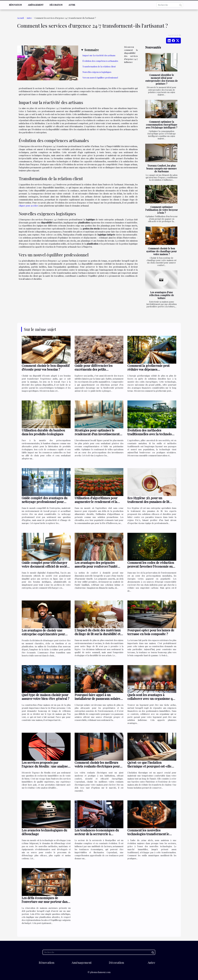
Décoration (56, 5)
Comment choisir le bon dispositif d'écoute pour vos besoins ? (46, 367)
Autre (72, 5)
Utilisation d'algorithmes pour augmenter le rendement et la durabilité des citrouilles (96, 502)
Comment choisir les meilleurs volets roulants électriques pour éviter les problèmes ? (97, 766)
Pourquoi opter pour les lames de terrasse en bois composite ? (151, 632)
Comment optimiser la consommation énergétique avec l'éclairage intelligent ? (162, 125)
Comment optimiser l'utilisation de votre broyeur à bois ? (162, 210)
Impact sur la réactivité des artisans (99, 55)
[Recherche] (170, 5)
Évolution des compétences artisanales (100, 61)
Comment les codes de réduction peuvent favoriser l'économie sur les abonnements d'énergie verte (151, 566)
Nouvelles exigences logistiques (97, 72)
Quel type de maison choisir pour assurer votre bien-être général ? (46, 697)
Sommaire (92, 50)
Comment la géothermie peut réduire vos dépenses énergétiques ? (148, 369)
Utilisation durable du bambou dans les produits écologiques (43, 432)
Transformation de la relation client (99, 66)
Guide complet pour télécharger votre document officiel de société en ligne (46, 566)
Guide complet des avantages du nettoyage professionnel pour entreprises (45, 502)
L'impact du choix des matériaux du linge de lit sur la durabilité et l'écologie (98, 634)
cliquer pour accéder (28, 206)
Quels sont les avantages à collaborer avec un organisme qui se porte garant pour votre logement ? (151, 700)
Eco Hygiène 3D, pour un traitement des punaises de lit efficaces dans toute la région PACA (148, 503)
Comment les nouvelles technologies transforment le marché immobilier (148, 834)
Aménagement (36, 5)
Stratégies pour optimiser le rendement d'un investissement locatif (97, 434)
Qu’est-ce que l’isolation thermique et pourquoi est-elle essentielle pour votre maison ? (150, 766)
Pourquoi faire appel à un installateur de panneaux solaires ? (98, 698)
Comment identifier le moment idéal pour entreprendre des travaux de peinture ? (162, 79)
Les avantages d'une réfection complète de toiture (162, 295)
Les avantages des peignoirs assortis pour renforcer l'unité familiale (96, 566)
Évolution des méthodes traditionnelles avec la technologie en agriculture (152, 434)
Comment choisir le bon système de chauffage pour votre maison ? (162, 251)
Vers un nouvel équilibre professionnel (100, 78)
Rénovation (15, 5)
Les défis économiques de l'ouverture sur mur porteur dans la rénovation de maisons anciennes (45, 903)
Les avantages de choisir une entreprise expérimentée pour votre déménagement (43, 634)
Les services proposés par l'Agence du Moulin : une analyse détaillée (45, 766)
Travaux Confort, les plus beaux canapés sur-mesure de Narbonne (162, 168)
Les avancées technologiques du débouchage (44, 832)
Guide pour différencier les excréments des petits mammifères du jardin (94, 369)
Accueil (20, 18)
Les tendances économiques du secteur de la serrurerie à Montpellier (97, 834)
